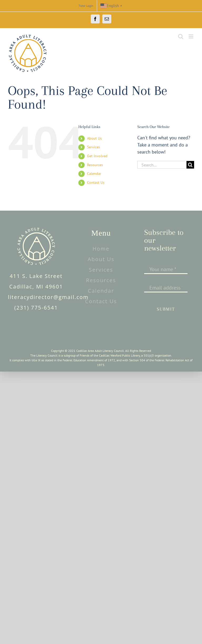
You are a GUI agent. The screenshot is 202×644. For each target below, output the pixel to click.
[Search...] (162, 165)
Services (94, 147)
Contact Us (96, 182)
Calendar (94, 174)
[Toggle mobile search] (181, 36)
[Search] (190, 165)
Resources (95, 165)
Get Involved (97, 156)
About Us (94, 138)
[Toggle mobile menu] (191, 36)
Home (101, 249)
